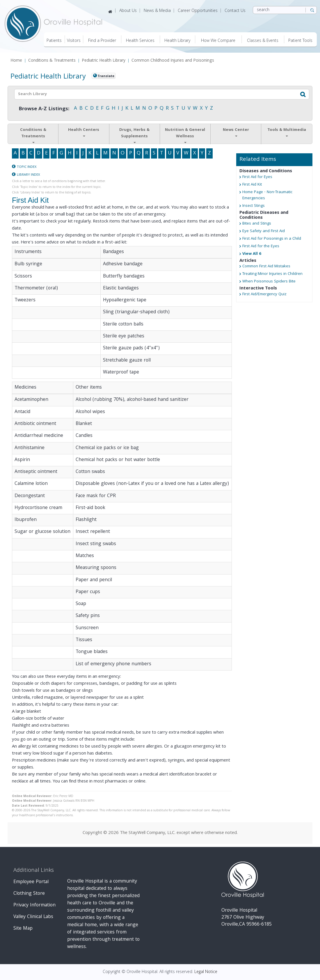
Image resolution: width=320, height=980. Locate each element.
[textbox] (147, 94)
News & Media (157, 11)
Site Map (23, 929)
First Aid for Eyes (257, 177)
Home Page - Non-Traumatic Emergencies (267, 195)
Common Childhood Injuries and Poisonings (173, 61)
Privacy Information (34, 905)
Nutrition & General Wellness (185, 135)
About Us (128, 11)
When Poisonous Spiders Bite (269, 282)
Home (16, 61)
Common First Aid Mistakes (266, 267)
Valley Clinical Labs (33, 917)
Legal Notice (206, 972)
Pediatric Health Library (104, 61)
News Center (236, 132)
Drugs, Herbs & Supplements (134, 135)
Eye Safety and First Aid (264, 231)
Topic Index (27, 167)
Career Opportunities (198, 11)
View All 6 (252, 254)
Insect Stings (254, 206)
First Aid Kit (252, 185)
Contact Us (235, 11)
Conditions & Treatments (52, 61)
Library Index (28, 175)
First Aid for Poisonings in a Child (272, 239)
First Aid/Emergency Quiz (264, 295)
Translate (106, 76)
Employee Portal (31, 882)
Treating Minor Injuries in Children (272, 274)
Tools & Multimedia (287, 132)
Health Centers (84, 132)
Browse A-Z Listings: (44, 109)
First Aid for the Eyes (261, 247)
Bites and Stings (257, 224)
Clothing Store (29, 894)
